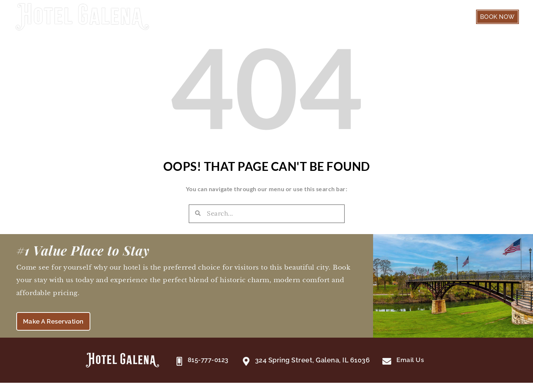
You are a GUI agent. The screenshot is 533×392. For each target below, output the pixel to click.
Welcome (294, 18)
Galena (445, 18)
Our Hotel (401, 18)
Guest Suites (348, 18)
